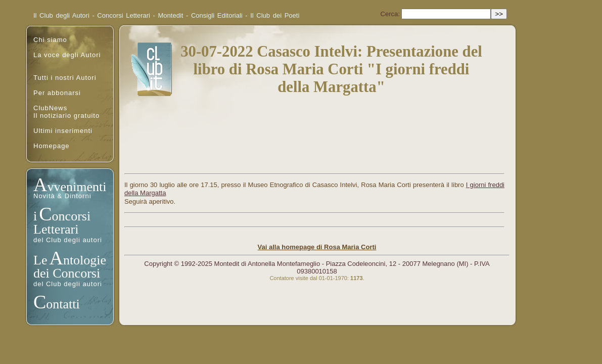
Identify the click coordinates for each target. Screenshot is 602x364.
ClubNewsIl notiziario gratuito (66, 112)
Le (40, 260)
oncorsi (72, 216)
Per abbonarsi (57, 93)
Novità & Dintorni (62, 196)
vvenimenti (77, 187)
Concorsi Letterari (124, 15)
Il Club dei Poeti (275, 15)
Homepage (52, 146)
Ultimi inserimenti (63, 131)
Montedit (171, 15)
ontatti (63, 304)
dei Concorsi (67, 273)
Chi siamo (50, 40)
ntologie (85, 260)
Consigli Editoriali (217, 15)
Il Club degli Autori (61, 15)
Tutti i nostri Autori (65, 78)
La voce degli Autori (67, 55)
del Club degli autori (68, 240)
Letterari (56, 229)
